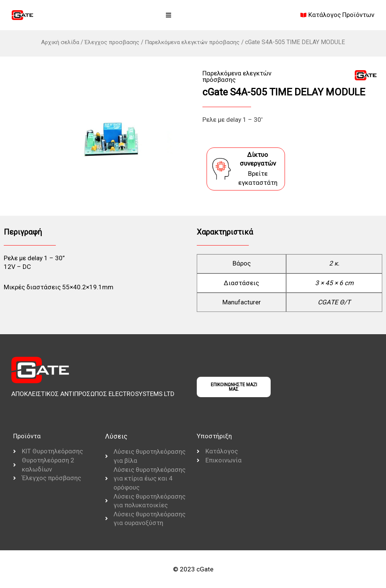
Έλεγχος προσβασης (111, 42)
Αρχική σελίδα (59, 42)
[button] (168, 15)
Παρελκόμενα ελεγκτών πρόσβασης (193, 42)
